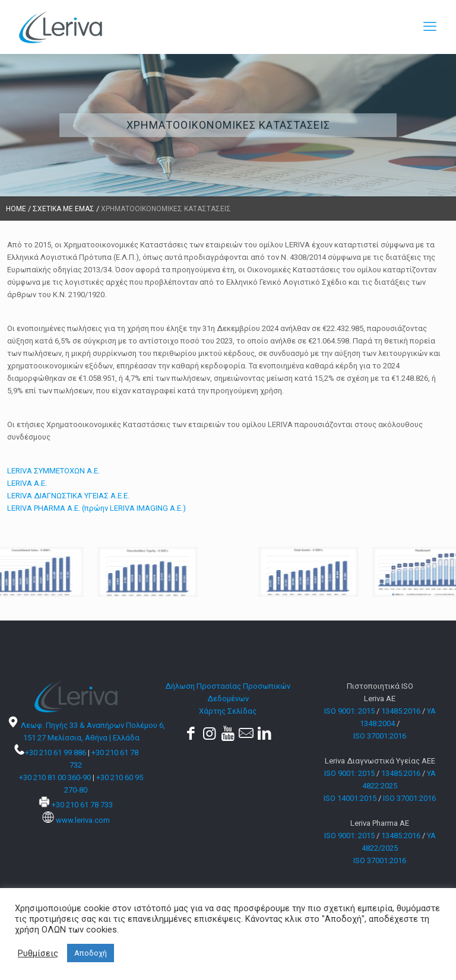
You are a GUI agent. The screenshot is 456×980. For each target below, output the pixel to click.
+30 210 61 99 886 (56, 752)
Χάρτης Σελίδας (228, 711)
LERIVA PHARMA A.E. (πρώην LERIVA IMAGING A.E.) (96, 508)
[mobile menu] (430, 27)
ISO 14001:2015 (350, 798)
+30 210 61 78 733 (82, 805)
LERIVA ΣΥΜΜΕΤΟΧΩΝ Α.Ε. (53, 471)
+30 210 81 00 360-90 (55, 777)
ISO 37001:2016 (380, 736)
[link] (113, 572)
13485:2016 (401, 711)
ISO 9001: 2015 (349, 711)
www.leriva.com (83, 820)
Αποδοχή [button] (91, 953)
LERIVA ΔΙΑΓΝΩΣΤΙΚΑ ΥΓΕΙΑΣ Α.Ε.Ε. (68, 496)
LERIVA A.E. (27, 483)
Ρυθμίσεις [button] (38, 953)
